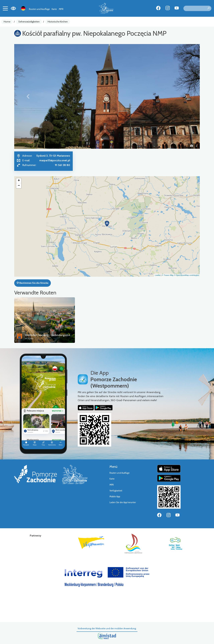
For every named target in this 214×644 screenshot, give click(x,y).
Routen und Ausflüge (39, 9)
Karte (54, 9)
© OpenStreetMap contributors (186, 275)
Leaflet (158, 275)
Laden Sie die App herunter (123, 502)
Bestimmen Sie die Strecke (32, 283)
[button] (28, 96)
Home (7, 22)
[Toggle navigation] (5, 8)
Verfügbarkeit (116, 491)
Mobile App (115, 497)
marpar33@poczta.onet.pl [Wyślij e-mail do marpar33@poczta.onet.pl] (55, 160)
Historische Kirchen (58, 22)
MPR (61, 9)
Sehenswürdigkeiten (29, 22)
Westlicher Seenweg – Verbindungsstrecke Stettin (54, 335)
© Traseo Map (168, 275)
